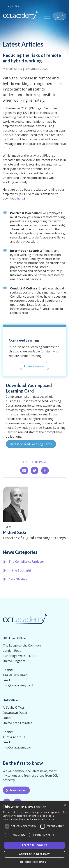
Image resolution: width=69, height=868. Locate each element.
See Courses (36, 366)
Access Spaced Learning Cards (31, 444)
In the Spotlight (20, 570)
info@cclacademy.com (18, 747)
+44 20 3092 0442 (15, 675)
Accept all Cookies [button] (34, 845)
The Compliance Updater (26, 562)
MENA (16, 6)
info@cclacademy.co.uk (18, 685)
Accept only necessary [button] (34, 854)
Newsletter (18, 790)
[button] (34, 862)
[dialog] (34, 834)
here (20, 198)
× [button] (65, 805)
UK (7, 6)
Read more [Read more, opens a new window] (48, 820)
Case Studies (18, 579)
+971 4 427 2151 (14, 737)
